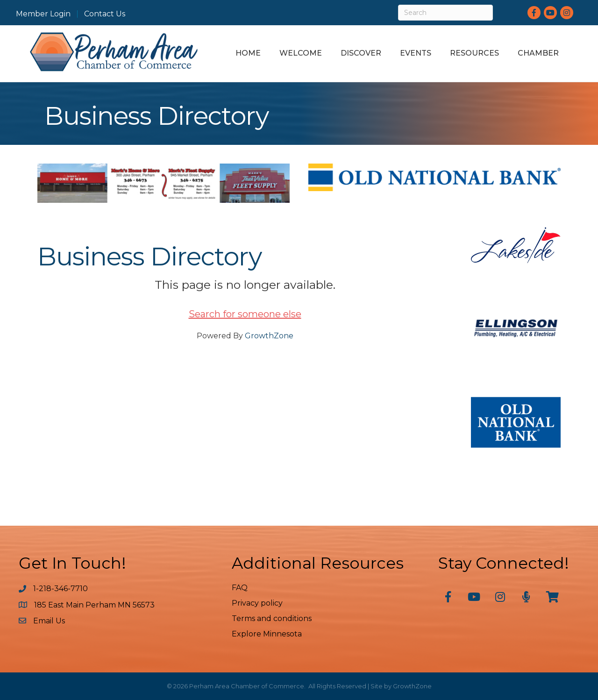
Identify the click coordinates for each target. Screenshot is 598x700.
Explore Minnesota (267, 634)
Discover (361, 53)
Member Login (43, 14)
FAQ (240, 588)
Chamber (538, 53)
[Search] (445, 13)
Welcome (301, 53)
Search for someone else (245, 314)
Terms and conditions (272, 618)
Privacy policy (257, 603)
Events (416, 53)
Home (248, 53)
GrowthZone (269, 336)
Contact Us (105, 14)
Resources (474, 53)
